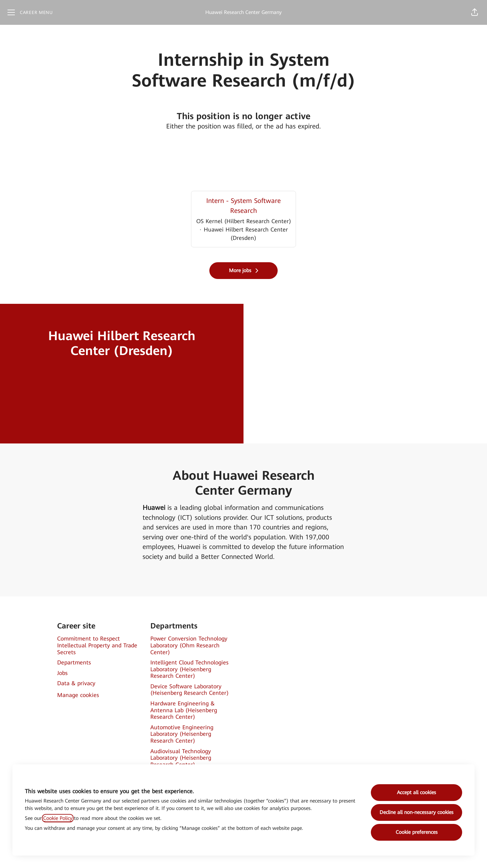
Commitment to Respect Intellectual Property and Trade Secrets (97, 645)
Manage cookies (78, 695)
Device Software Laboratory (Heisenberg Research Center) (189, 690)
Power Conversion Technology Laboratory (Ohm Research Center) (189, 645)
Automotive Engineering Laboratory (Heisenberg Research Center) (182, 734)
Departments (74, 662)
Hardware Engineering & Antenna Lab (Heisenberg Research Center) (184, 710)
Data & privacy (76, 683)
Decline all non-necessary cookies (416, 812)
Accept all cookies (416, 792)
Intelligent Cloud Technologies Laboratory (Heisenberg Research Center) (189, 669)
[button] (475, 12)
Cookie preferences (417, 832)
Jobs (62, 673)
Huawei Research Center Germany (243, 12)
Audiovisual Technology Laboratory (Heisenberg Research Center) (181, 758)
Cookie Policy (58, 818)
